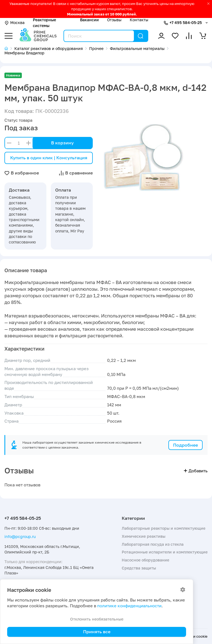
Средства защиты (139, 568)
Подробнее (185, 445)
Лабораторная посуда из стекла (153, 544)
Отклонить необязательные (97, 619)
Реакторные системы (44, 22)
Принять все (97, 632)
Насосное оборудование (145, 560)
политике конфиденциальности (129, 606)
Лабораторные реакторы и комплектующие (164, 528)
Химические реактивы (144, 536)
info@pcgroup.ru (20, 536)
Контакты (139, 20)
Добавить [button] (196, 471)
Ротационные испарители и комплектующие (165, 552)
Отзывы (114, 20)
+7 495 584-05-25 (186, 22)
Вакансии (89, 20)
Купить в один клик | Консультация (49, 158)
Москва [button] (14, 22)
